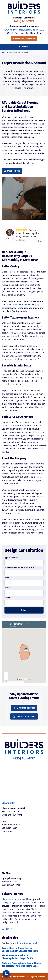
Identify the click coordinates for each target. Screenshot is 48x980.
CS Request (7, 929)
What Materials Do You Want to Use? (20, 568)
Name (7, 578)
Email (7, 588)
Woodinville (8, 803)
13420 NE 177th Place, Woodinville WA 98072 (24, 30)
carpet (10, 272)
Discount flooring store (12, 899)
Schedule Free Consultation (24, 38)
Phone (8, 598)
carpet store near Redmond (18, 305)
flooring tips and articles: (28, 943)
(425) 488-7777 (24, 22)
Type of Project (11, 558)
